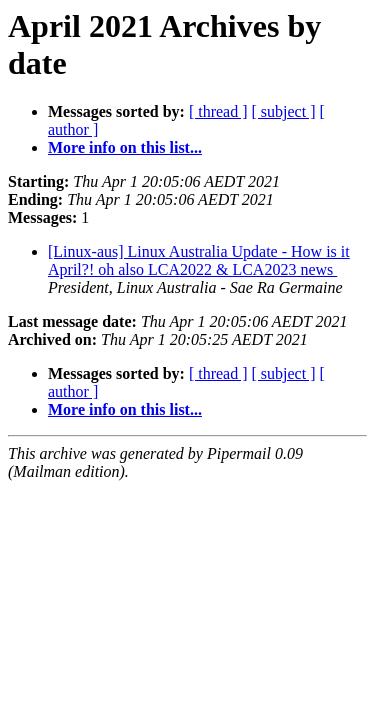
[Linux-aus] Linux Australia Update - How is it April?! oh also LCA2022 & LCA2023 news (199, 260)
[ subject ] (284, 111)
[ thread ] (218, 111)
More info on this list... (125, 147)
